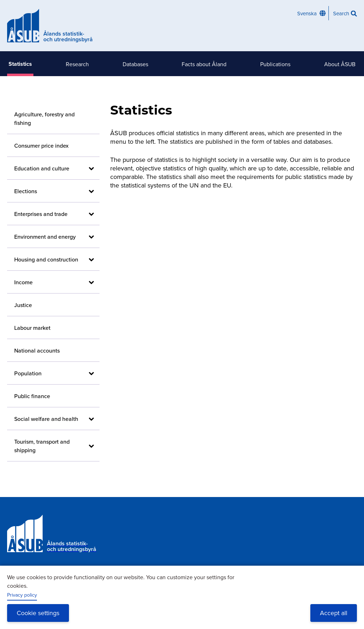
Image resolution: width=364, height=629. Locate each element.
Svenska (307, 13)
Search (341, 13)
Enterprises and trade (41, 214)
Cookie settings (38, 613)
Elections (26, 191)
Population (28, 373)
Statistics (20, 64)
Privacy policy (22, 595)
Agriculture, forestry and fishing (44, 118)
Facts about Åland (204, 64)
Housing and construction (46, 259)
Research (77, 64)
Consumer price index (41, 146)
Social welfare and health (46, 419)
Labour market (32, 328)
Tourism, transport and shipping (42, 446)
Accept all (334, 613)
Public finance (32, 396)
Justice (23, 305)
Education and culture (42, 168)
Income (23, 282)
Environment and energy (45, 237)
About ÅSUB (340, 64)
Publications (275, 64)
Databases (135, 64)
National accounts (37, 350)
